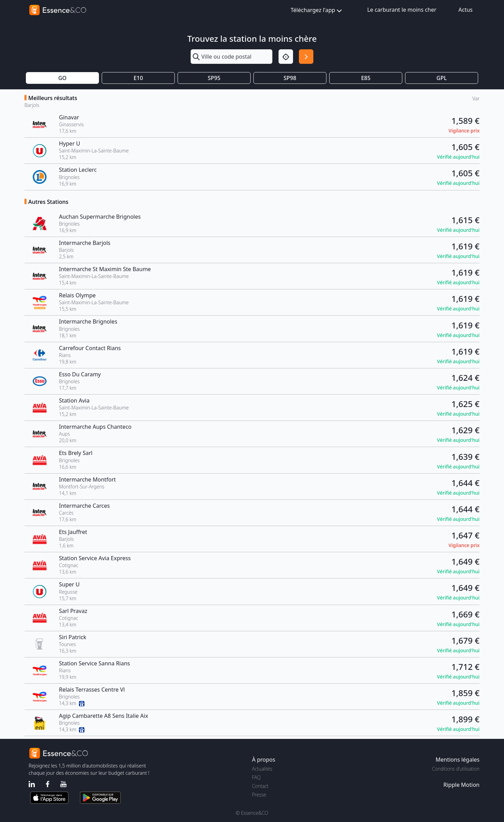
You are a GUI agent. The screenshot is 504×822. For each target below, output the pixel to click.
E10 (138, 78)
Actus (466, 10)
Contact (260, 786)
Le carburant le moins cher (402, 10)
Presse (259, 795)
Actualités (262, 769)
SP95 (214, 78)
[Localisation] (286, 57)
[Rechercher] (306, 57)
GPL (442, 78)
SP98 (290, 78)
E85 (366, 78)
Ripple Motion (461, 785)
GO (62, 78)
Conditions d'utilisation (456, 769)
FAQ (256, 777)
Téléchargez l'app (317, 11)
